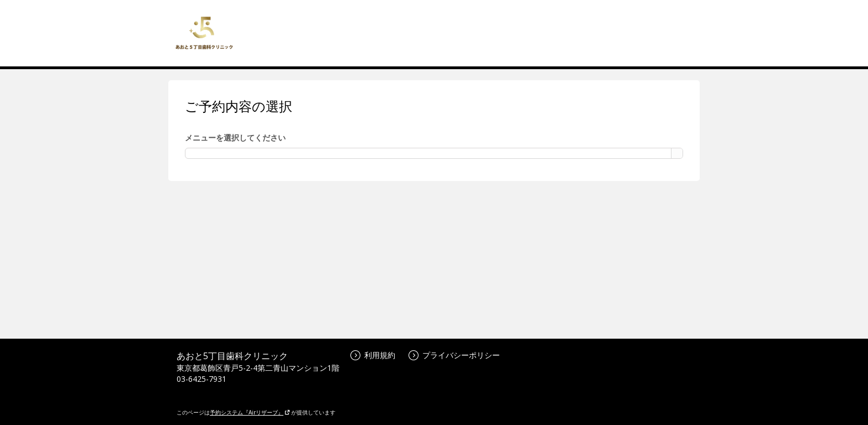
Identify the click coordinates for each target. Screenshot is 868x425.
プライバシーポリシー (454, 355)
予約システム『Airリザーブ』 (250, 412)
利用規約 (373, 355)
